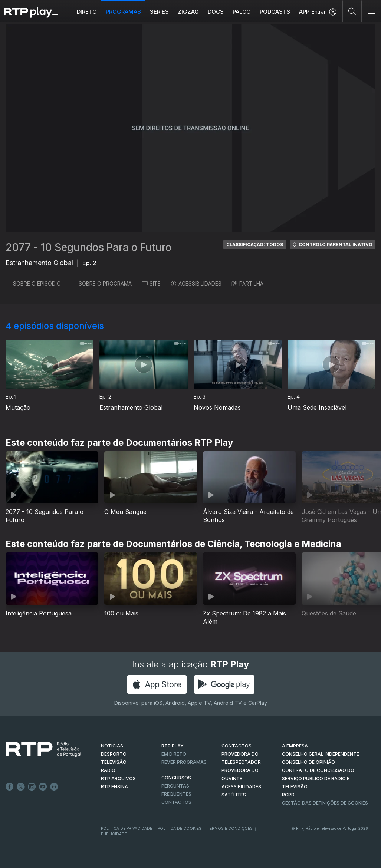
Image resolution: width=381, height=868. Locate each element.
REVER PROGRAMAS (184, 762)
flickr (54, 787)
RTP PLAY (173, 746)
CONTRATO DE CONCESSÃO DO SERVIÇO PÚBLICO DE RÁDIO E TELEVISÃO (318, 778)
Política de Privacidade (127, 828)
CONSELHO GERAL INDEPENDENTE (321, 754)
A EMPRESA (295, 746)
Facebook (10, 787)
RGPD (288, 795)
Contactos (176, 802)
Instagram (32, 787)
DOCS (216, 12)
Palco (242, 12)
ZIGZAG (188, 12)
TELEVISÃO (114, 762)
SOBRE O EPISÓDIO (33, 283)
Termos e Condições (230, 828)
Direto (87, 12)
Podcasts (275, 12)
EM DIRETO (174, 754)
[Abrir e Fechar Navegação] (371, 12)
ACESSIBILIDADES (196, 283)
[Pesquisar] (352, 11)
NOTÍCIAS (112, 746)
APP (304, 12)
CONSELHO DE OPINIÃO (308, 762)
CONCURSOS (176, 778)
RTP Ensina (114, 787)
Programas (123, 12)
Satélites (234, 795)
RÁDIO (108, 770)
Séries (159, 12)
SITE (151, 283)
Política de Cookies (180, 828)
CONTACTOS (237, 746)
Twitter (21, 787)
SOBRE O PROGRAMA (101, 283)
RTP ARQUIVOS (118, 778)
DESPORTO (114, 754)
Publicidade (114, 834)
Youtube (43, 787)
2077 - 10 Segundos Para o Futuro (88, 247)
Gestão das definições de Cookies (325, 803)
